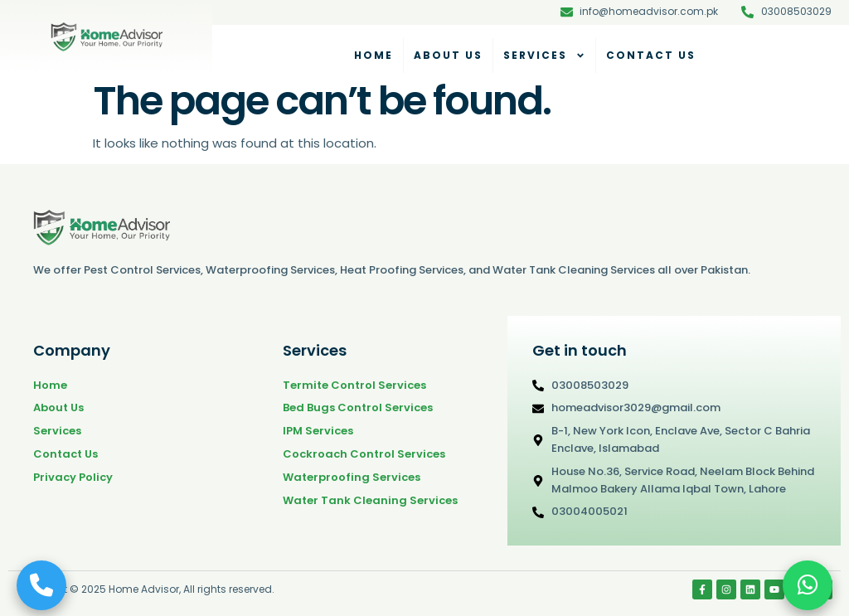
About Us (448, 55)
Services (544, 56)
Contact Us (651, 55)
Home (374, 55)
